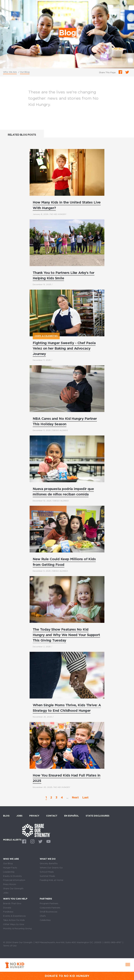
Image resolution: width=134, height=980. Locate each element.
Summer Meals (47, 876)
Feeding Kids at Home (51, 880)
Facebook (24, 841)
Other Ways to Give (14, 924)
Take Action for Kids (14, 920)
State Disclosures (98, 816)
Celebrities (45, 920)
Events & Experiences (14, 916)
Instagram (32, 841)
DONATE (51, 976)
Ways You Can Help (15, 899)
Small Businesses (49, 912)
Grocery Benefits (49, 863)
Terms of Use (10, 946)
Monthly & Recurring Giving (17, 928)
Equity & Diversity (12, 876)
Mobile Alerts (12, 839)
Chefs (43, 916)
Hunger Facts (10, 868)
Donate (7, 908)
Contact (52, 816)
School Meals (47, 872)
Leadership (9, 872)
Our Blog (25, 72)
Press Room (10, 884)
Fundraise (8, 912)
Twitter (40, 841)
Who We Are (10, 72)
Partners (46, 899)
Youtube (48, 841)
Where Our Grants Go (51, 868)
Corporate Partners (50, 908)
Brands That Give (12, 903)
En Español (72, 816)
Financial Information (14, 880)
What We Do (48, 859)
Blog (6, 816)
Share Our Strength (13, 888)
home (36, 830)
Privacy (34, 816)
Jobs (19, 816)
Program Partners (49, 903)
